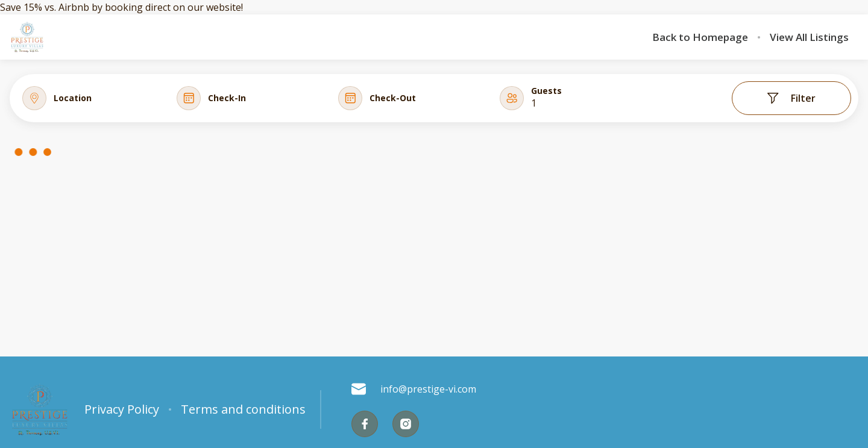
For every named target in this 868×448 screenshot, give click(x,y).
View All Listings (809, 37)
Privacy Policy (122, 409)
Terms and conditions (243, 409)
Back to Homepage (700, 37)
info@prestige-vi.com (414, 389)
